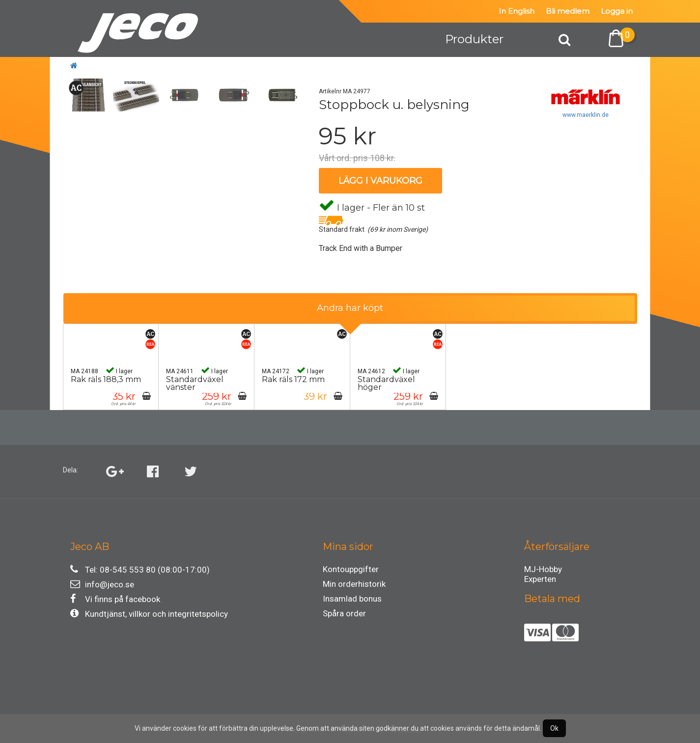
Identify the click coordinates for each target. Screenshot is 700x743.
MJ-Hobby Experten (543, 571)
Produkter (474, 39)
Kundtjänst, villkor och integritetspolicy (149, 614)
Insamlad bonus (352, 599)
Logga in (617, 11)
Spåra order (344, 613)
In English (517, 11)
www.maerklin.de (586, 115)
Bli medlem (568, 11)
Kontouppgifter (351, 569)
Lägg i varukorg (380, 181)
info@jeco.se (102, 584)
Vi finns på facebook (115, 599)
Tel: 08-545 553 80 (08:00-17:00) (140, 569)
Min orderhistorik (354, 584)
